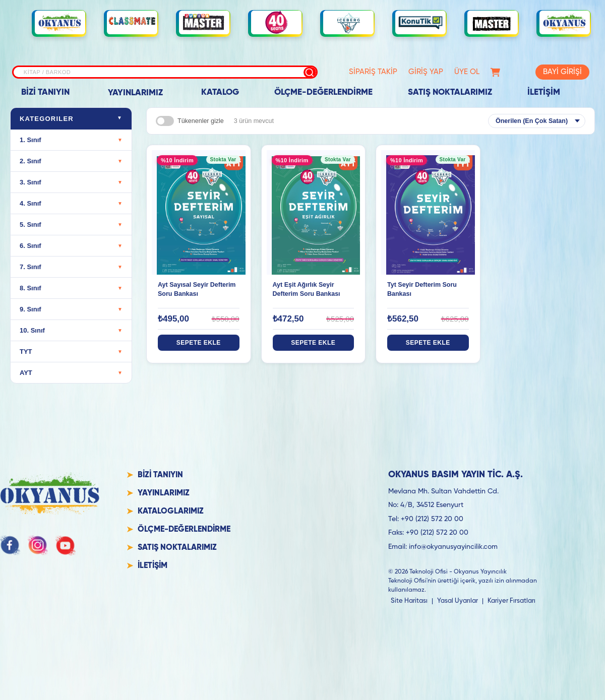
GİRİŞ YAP (426, 72)
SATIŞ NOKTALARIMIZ (450, 92)
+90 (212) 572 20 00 (432, 519)
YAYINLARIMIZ (135, 93)
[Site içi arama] (165, 72)
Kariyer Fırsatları (511, 601)
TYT (71, 352)
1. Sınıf (71, 140)
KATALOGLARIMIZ (171, 512)
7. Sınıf (71, 267)
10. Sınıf (71, 330)
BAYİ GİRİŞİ (562, 72)
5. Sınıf (71, 225)
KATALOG (220, 92)
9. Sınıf (71, 309)
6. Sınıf (71, 246)
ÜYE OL (467, 72)
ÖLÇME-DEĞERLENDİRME (323, 92)
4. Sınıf (71, 203)
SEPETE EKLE (199, 343)
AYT (71, 373)
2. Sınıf (71, 161)
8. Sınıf (71, 288)
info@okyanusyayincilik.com (453, 547)
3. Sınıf (71, 182)
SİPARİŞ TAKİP (373, 72)
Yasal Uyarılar (458, 601)
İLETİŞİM (544, 92)
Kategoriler (71, 119)
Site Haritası (409, 601)
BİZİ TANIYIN (45, 92)
